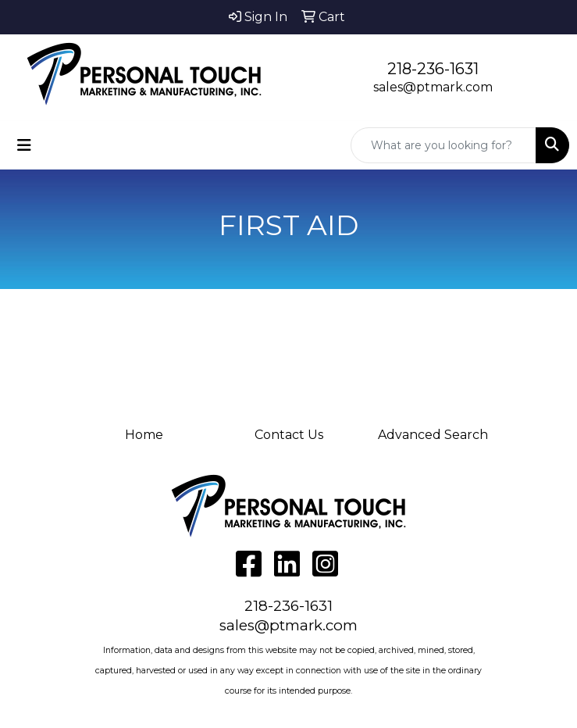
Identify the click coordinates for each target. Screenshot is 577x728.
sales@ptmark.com (433, 87)
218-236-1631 (433, 69)
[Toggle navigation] (24, 145)
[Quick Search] (443, 145)
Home (144, 435)
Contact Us (289, 435)
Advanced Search (433, 435)
